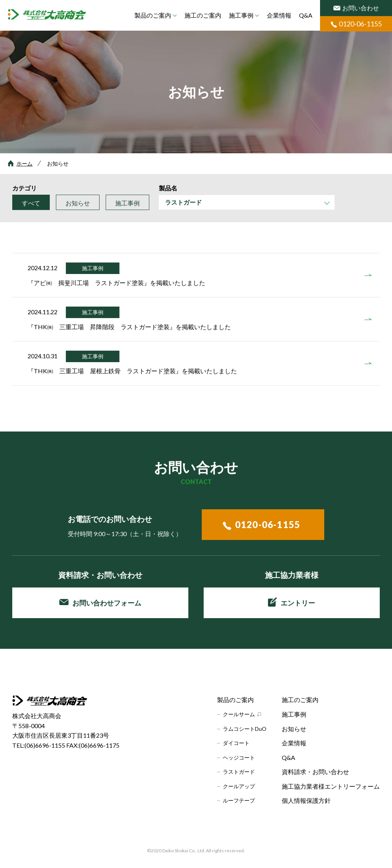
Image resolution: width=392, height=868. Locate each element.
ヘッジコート (239, 757)
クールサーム (239, 714)
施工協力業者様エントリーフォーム (331, 786)
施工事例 (241, 15)
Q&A (306, 15)
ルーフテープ (239, 800)
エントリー (292, 602)
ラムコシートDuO (245, 729)
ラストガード (239, 772)
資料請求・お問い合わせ (315, 772)
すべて (31, 203)
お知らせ (78, 203)
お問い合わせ (356, 8)
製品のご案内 (153, 15)
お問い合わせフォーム (100, 603)
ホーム (24, 163)
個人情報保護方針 (306, 800)
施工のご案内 (203, 15)
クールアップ (239, 786)
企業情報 (279, 15)
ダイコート (236, 743)
